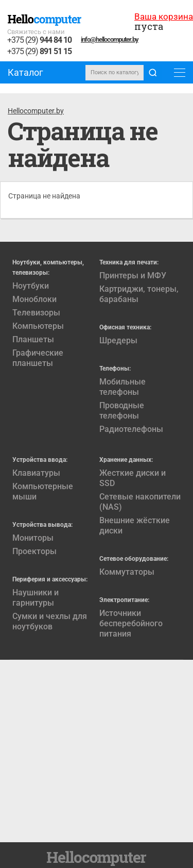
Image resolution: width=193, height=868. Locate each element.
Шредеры (118, 340)
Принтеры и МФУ (133, 276)
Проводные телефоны (122, 411)
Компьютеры (38, 326)
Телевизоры (36, 313)
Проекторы (34, 551)
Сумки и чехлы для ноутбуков (50, 621)
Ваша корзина (164, 16)
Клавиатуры (36, 473)
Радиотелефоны (131, 429)
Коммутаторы (127, 572)
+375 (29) (39, 40)
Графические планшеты (38, 358)
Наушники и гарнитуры (36, 598)
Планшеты (33, 339)
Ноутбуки (31, 286)
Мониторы (33, 538)
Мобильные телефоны (122, 387)
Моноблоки (34, 299)
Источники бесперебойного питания (131, 623)
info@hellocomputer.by (110, 39)
